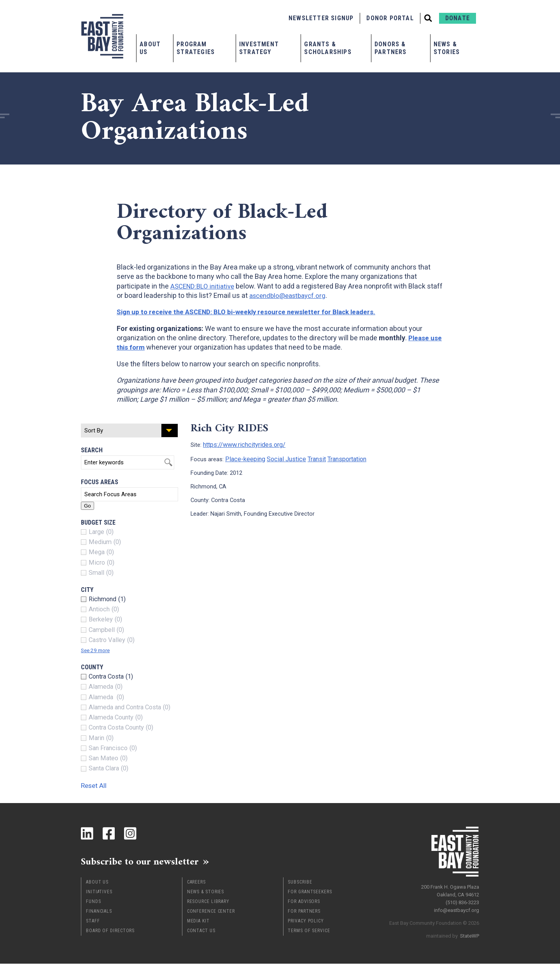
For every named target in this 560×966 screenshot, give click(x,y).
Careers (196, 884)
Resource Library (208, 904)
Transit (309, 458)
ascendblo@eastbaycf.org (308, 295)
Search (92, 450)
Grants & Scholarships (328, 48)
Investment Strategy (259, 48)
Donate (458, 18)
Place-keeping (243, 458)
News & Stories (447, 48)
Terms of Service (309, 933)
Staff (93, 923)
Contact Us (201, 933)
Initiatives (99, 894)
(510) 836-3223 (462, 899)
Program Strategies (196, 48)
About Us (150, 48)
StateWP (470, 933)
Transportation (338, 458)
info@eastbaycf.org (457, 907)
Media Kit (198, 923)
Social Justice (280, 458)
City (87, 590)
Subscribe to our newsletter (151, 863)
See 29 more (99, 650)
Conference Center (211, 913)
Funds (94, 904)
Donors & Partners (391, 48)
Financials (99, 913)
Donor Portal (390, 18)
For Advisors (304, 904)
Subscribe (300, 884)
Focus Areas (100, 482)
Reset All (98, 785)
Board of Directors (110, 933)
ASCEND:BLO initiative (204, 286)
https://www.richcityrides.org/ (240, 444)
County (92, 667)
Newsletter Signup (321, 18)
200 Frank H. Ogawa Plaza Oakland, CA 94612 (450, 888)
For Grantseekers (310, 894)
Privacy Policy (306, 923)
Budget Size (98, 522)
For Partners (304, 913)
